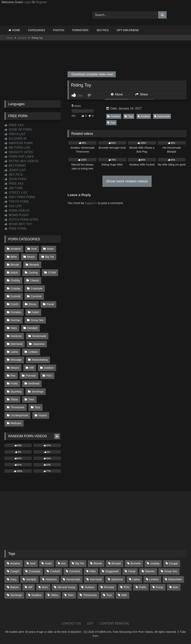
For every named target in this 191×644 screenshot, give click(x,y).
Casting (33, 273)
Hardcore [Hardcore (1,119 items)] (51, 579)
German (16, 320)
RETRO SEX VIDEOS (21, 161)
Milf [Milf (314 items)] (30, 587)
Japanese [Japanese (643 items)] (117, 579)
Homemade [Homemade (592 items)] (73, 579)
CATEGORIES (37, 30)
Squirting (16, 392)
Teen (31, 399)
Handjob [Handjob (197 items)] (31, 579)
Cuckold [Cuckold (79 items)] (55, 571)
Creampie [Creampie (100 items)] (35, 571)
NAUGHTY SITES (19, 152)
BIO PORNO (15, 166)
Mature (15, 368)
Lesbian (33, 352)
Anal (34, 249)
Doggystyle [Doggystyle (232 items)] (112, 571)
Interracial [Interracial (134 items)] (96, 579)
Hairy (14, 328)
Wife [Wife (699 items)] (124, 595)
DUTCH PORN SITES (21, 220)
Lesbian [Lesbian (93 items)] (154, 579)
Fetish (35, 312)
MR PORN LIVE (17, 148)
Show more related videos (127, 181)
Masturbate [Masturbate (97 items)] (175, 579)
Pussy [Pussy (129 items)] (159, 587)
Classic (35, 280)
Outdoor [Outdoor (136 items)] (89, 587)
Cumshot (36, 296)
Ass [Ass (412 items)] (63, 563)
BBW (14, 257)
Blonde (15, 265)
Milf (32, 368)
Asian (50, 249)
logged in (91, 203)
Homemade (162, 116)
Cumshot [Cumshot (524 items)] (75, 571)
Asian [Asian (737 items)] (48, 563)
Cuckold (16, 296)
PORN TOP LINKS (19, 157)
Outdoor (49, 368)
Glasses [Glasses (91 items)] (150, 571)
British (14, 273)
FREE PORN (15, 229)
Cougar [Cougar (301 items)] (173, 563)
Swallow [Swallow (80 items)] (36, 595)
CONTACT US (71, 623)
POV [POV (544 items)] (126, 587)
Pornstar (31, 376)
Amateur (22, 38)
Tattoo (14, 399)
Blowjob (34, 265)
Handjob (32, 328)
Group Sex (37, 320)
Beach (31, 257)
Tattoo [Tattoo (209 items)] (55, 595)
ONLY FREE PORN (20, 197)
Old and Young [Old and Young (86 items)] (66, 587)
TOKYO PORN (17, 202)
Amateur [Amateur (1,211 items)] (15, 563)
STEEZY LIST (16, 193)
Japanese (39, 344)
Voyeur (43, 415)
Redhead (34, 383)
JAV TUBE (14, 188)
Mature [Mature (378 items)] (14, 587)
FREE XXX (14, 125)
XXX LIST (13, 206)
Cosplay (16, 288)
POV (49, 376)
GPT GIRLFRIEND (128, 30)
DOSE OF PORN (18, 130)
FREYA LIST (15, 134)
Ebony (33, 304)
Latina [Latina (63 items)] (136, 579)
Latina (14, 352)
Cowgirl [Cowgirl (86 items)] (15, 571)
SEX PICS (103, 30)
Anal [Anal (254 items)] (33, 563)
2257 (90, 623)
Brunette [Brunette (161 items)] (136, 563)
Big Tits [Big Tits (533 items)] (80, 563)
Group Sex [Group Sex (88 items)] (171, 571)
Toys (129, 116)
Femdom (16, 312)
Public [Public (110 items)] (142, 587)
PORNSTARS (80, 30)
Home (10, 38)
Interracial (17, 344)
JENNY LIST (15, 170)
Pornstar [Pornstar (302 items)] (109, 587)
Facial (50, 304)
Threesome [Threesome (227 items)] (90, 595)
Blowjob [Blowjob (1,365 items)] (116, 563)
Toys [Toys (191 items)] (109, 595)
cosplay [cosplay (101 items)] (155, 563)
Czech (15, 304)
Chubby (15, 280)
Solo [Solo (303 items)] (176, 587)
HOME (16, 30)
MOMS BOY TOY (18, 224)
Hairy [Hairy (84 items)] (13, 579)
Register (41, 2)
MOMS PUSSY (17, 215)
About (117, 94)
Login (27, 2)
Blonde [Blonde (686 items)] (98, 563)
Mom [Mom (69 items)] (45, 587)
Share (142, 94)
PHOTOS (59, 30)
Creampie (37, 288)
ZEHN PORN (15, 179)
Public (14, 383)
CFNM (52, 273)
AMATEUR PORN (18, 143)
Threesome (18, 407)
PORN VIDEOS (17, 211)
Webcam (16, 423)
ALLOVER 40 (16, 139)
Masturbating (40, 360)
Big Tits (50, 257)
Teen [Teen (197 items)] (71, 595)
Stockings (38, 392)
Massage (16, 360)
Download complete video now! (92, 74)
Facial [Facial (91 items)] (132, 571)
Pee (13, 376)
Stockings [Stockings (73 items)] (16, 595)
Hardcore (16, 336)
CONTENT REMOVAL (115, 623)
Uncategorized (19, 415)
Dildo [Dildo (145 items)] (93, 571)
